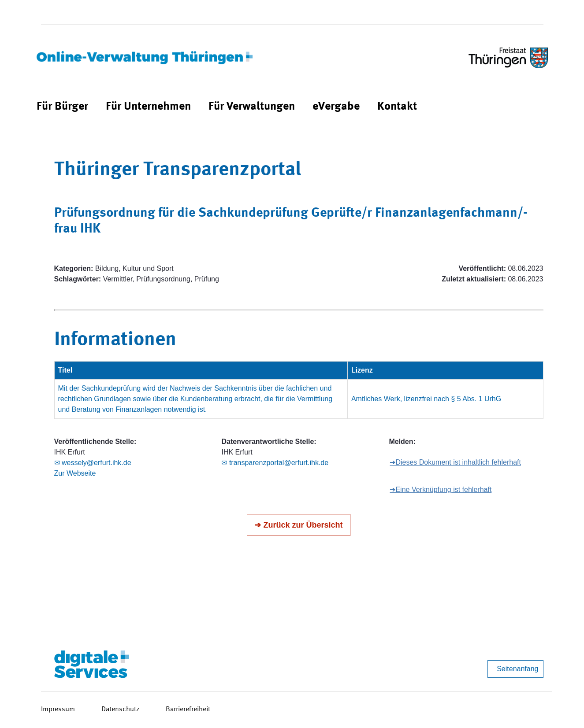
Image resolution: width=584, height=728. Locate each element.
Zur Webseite (75, 473)
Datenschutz (120, 710)
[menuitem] (62, 107)
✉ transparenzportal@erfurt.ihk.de (275, 463)
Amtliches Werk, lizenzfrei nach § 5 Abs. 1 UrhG (426, 399)
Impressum (58, 710)
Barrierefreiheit (188, 710)
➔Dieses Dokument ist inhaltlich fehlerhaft (455, 462)
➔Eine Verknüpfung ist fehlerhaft (441, 490)
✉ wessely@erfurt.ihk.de (93, 463)
